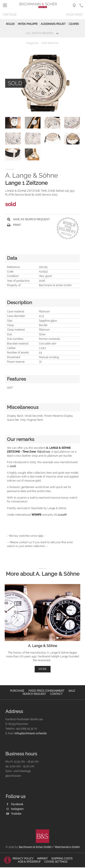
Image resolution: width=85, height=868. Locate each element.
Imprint (42, 859)
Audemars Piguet (53, 24)
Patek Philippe (28, 24)
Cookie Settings (56, 862)
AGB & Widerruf (29, 862)
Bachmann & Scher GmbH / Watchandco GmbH (49, 847)
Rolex (10, 24)
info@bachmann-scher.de (31, 733)
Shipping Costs (62, 859)
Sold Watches (50, 43)
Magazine (33, 43)
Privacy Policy (23, 859)
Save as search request (29, 219)
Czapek (74, 24)
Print (14, 225)
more (43, 669)
